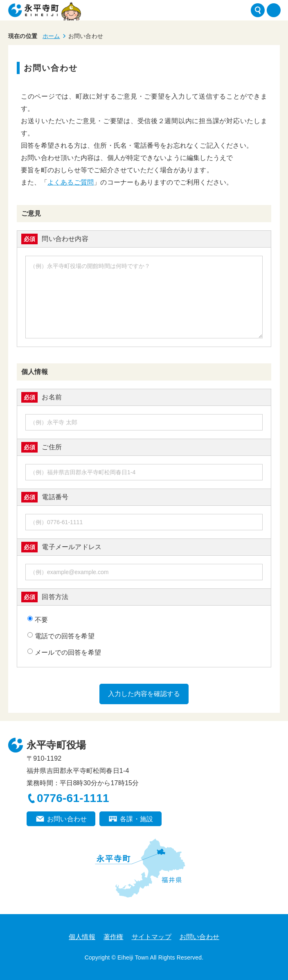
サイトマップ (152, 937)
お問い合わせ (67, 819)
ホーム (51, 36)
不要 (38, 620)
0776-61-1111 (73, 798)
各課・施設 (136, 819)
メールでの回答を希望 (64, 652)
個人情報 (82, 937)
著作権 (114, 937)
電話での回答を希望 (61, 636)
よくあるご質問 (71, 182)
